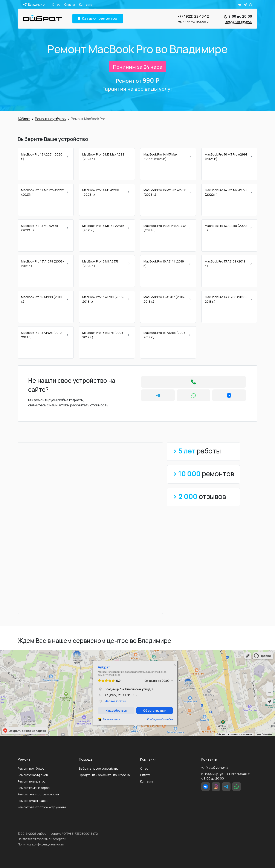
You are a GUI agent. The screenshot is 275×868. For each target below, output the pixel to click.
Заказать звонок (239, 22)
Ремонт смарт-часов (33, 801)
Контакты (86, 4)
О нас (56, 4)
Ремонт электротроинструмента (42, 807)
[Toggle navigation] (98, 19)
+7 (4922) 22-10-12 (193, 16)
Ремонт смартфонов (33, 775)
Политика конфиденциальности (41, 844)
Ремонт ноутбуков (31, 768)
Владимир (34, 4)
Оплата (70, 4)
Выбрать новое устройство (99, 768)
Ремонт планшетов (31, 781)
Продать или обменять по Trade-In (104, 775)
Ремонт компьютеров (34, 788)
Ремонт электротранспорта (38, 794)
